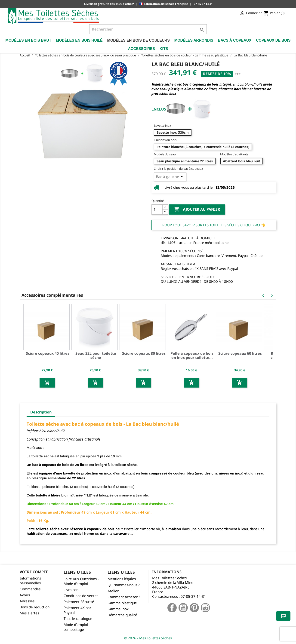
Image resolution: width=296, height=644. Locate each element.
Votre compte (34, 572)
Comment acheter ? (124, 597)
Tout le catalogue (78, 619)
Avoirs (25, 595)
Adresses (27, 601)
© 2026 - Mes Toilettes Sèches (148, 638)
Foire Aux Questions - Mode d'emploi (81, 581)
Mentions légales (122, 579)
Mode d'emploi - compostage (77, 627)
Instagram (205, 608)
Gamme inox (118, 609)
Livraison (71, 590)
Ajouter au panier (197, 210)
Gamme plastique (122, 603)
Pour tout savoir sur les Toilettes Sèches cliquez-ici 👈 (214, 225)
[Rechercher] (148, 29)
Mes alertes (29, 613)
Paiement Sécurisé (79, 602)
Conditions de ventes (81, 596)
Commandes (30, 589)
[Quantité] (157, 210)
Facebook (172, 608)
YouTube (183, 608)
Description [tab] (41, 412)
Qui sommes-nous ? (124, 585)
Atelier (113, 591)
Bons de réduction (35, 607)
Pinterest (194, 608)
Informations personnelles (30, 581)
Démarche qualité (122, 615)
